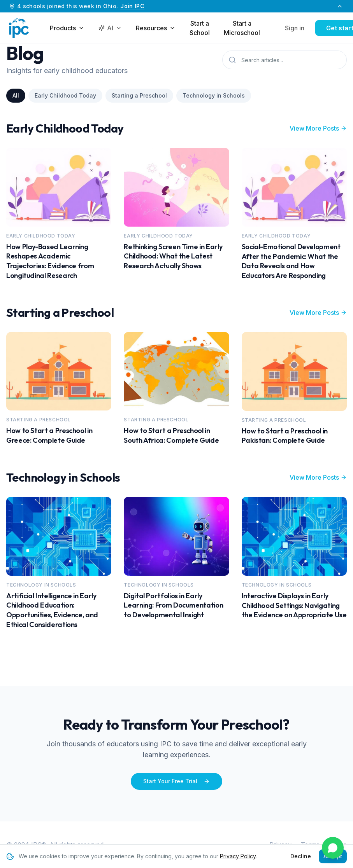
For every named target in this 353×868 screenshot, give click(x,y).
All (16, 95)
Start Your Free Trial (176, 781)
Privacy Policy (238, 856)
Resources (156, 28)
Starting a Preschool (139, 95)
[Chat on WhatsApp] (333, 848)
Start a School (200, 28)
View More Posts (318, 128)
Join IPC (132, 6)
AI (110, 28)
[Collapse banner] (340, 6)
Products (67, 28)
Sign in (295, 28)
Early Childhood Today (65, 95)
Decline (301, 856)
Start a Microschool (242, 28)
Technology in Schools (214, 95)
